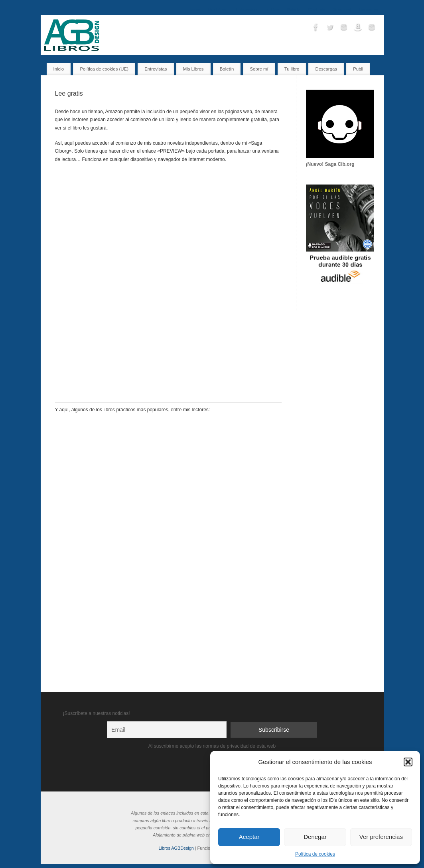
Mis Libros (218, 10)
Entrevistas (246, 10)
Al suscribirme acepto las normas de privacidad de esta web (212, 746)
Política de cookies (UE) (104, 69)
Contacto (317, 10)
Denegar (315, 837)
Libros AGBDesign (176, 848)
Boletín (294, 10)
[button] (408, 762)
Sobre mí (342, 10)
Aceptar (249, 837)
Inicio (195, 10)
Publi (358, 69)
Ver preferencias (381, 837)
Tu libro (272, 10)
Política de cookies (315, 854)
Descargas (369, 10)
